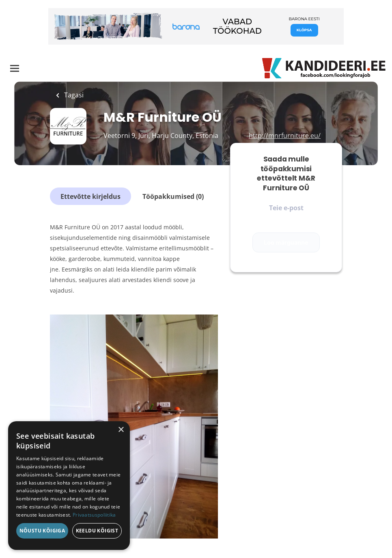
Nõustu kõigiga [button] (42, 531)
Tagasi (73, 95)
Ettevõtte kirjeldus (90, 196)
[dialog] (69, 486)
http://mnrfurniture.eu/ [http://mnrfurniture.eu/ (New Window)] (285, 136)
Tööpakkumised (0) (173, 196)
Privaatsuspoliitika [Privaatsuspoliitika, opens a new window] (94, 515)
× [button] (121, 430)
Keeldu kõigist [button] (97, 531)
